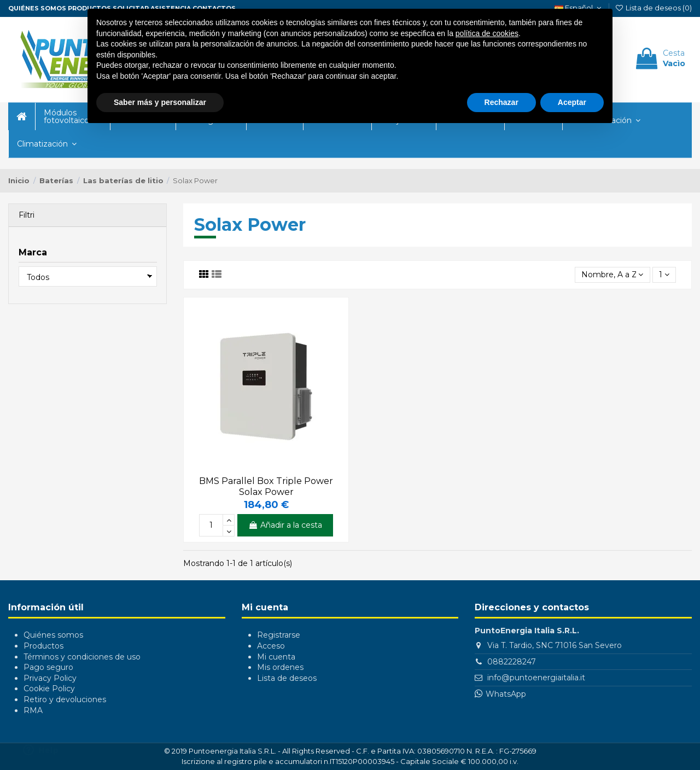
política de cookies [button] (487, 33)
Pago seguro (48, 667)
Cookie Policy (49, 689)
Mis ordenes (280, 667)
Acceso (271, 646)
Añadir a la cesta (285, 525)
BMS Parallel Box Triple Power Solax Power (266, 486)
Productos (43, 646)
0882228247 (512, 662)
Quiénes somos (37, 8)
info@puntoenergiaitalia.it (536, 678)
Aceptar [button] (572, 102)
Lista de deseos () (653, 8)
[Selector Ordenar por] (612, 275)
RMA (33, 710)
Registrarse (279, 635)
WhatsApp (506, 694)
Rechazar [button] (501, 102)
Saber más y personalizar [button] (160, 102)
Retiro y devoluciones (65, 699)
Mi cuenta (276, 657)
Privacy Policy (50, 678)
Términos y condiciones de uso (82, 657)
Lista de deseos (287, 678)
